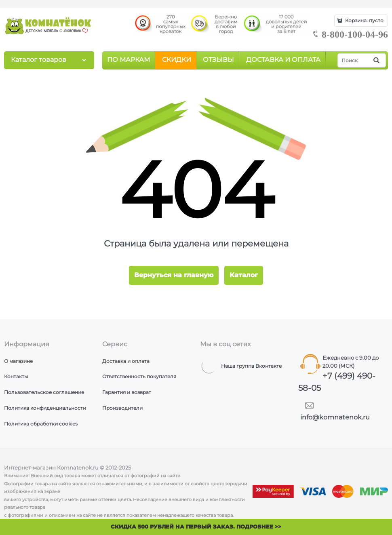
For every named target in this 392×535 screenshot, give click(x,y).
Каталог (244, 275)
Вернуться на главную (174, 275)
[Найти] (377, 60)
